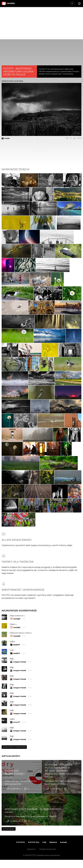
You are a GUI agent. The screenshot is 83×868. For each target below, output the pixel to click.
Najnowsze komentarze (19, 666)
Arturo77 (17, 778)
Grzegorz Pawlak (20, 718)
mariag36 (17, 674)
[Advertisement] (41, 23)
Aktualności (11, 812)
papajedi (16, 700)
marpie (7, 138)
